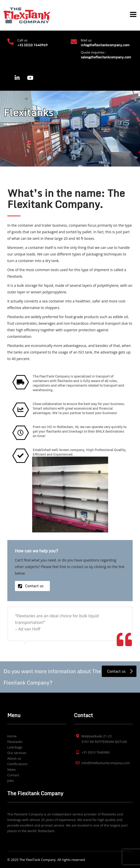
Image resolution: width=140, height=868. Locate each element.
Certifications (17, 764)
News (12, 769)
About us (14, 758)
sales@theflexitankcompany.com (106, 57)
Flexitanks (15, 742)
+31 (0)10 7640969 (33, 45)
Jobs (11, 781)
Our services (17, 753)
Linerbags (15, 747)
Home (12, 736)
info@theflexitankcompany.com (105, 45)
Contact (13, 775)
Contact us (34, 586)
